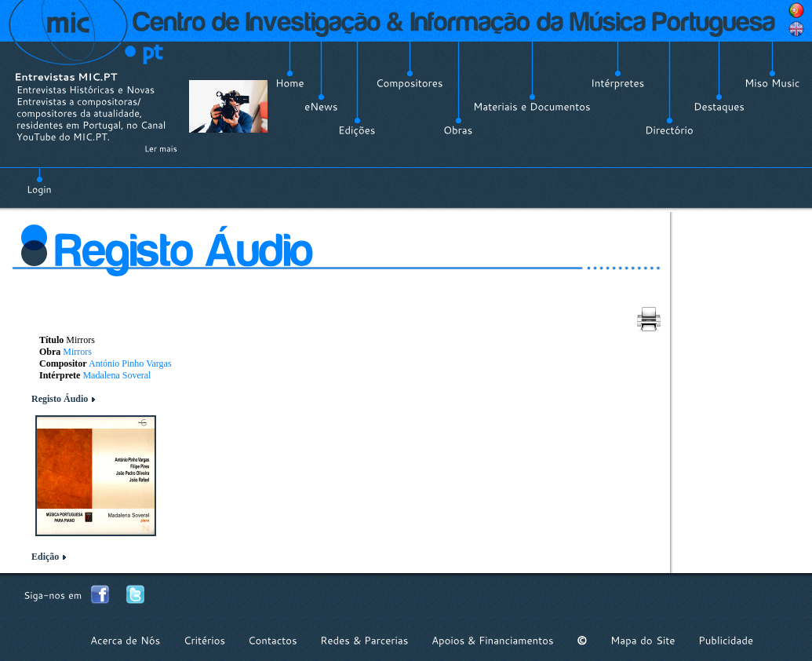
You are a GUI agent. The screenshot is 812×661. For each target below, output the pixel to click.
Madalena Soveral (117, 375)
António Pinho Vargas (130, 363)
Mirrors (77, 352)
